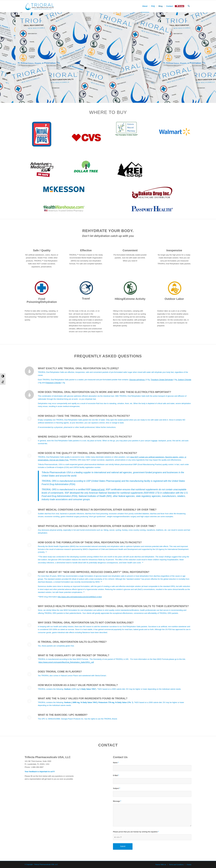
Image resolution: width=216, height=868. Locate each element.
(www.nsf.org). (98, 489)
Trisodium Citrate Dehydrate (162, 380)
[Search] (189, 6)
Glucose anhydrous (137, 380)
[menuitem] (145, 6)
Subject (116, 788)
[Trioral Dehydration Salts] (40, 6)
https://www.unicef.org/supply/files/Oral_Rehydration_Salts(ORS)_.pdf (66, 662)
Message (117, 801)
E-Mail (116, 775)
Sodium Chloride (184, 380)
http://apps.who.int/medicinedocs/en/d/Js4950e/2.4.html (80, 597)
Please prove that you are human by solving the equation (136, 832)
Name (116, 763)
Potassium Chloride (53, 383)
